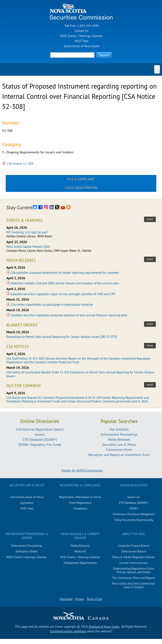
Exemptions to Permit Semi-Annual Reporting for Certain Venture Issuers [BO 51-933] (62, 337)
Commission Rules (119, 450)
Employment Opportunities (80, 563)
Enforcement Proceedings (119, 434)
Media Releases (119, 439)
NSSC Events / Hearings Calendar (81, 36)
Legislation (27, 503)
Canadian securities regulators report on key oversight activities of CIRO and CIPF (63, 294)
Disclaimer (66, 599)
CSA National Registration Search (40, 429)
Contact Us (82, 31)
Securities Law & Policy (119, 444)
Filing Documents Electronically (134, 520)
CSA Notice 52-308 (20, 164)
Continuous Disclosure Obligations (134, 514)
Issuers (40, 434)
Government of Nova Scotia (82, 46)
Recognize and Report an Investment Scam (119, 455)
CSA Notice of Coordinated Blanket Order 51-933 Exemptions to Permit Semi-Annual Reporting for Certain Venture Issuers (80, 374)
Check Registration (81, 188)
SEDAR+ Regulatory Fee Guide (40, 444)
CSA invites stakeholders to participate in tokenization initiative (52, 305)
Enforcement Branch (134, 551)
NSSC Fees (81, 41)
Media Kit (80, 551)
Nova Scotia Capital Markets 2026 (28, 247)
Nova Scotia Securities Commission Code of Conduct (134, 585)
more (150, 219)
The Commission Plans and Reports (134, 578)
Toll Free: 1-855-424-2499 (82, 26)
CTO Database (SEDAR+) (40, 439)
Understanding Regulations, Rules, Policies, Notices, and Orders (134, 570)
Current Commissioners (134, 563)
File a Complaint (81, 179)
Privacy (80, 599)
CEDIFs (134, 508)
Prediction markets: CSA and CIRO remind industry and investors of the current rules (65, 283)
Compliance (80, 508)
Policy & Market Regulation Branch (134, 557)
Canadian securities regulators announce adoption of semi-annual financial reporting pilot (69, 315)
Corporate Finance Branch (134, 546)
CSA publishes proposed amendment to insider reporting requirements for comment (65, 273)
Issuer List (134, 497)
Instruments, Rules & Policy (27, 497)
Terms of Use (94, 599)
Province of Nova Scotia (104, 627)
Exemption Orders (27, 551)
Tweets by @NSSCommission (82, 470)
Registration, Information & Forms (80, 497)
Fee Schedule (119, 429)
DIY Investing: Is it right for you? (27, 232)
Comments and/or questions (68, 631)
